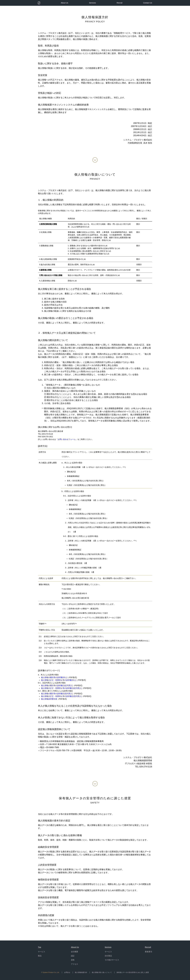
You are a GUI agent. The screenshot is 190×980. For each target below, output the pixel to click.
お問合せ (67, 972)
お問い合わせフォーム (67, 439)
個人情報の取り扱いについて (102, 972)
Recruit (119, 3)
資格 (73, 960)
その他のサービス (112, 960)
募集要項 (148, 952)
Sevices (108, 947)
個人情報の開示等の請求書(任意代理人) (57, 694)
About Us (64, 3)
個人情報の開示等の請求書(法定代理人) (57, 685)
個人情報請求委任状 (49, 699)
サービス (42, 952)
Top (40, 947)
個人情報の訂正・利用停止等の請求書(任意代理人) (61, 696)
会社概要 (74, 952)
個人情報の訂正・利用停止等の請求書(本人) (59, 680)
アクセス (74, 964)
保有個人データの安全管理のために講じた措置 (133, 972)
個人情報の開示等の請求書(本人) (54, 677)
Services (92, 3)
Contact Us (148, 3)
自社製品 (108, 956)
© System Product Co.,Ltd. (50, 972)
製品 (40, 956)
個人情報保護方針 (81, 972)
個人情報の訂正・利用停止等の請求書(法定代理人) (61, 688)
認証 (73, 956)
